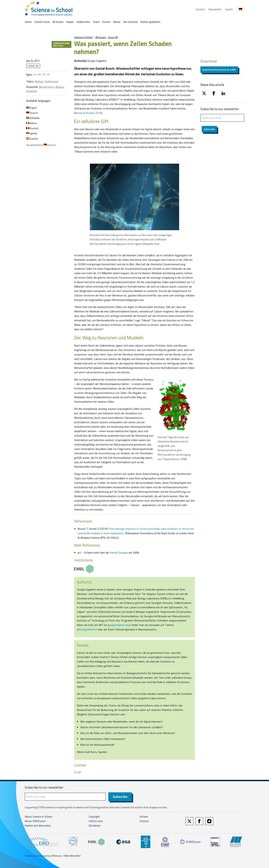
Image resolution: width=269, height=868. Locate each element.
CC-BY (78, 772)
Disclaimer (95, 826)
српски (32, 133)
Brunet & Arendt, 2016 (88, 113)
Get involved (130, 22)
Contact (200, 9)
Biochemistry (46, 87)
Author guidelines (150, 22)
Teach (96, 22)
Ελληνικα (33, 118)
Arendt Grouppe (119, 553)
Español (32, 139)
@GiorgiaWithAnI (87, 629)
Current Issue (42, 22)
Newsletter (215, 9)
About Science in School (38, 817)
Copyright (94, 817)
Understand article (62, 44)
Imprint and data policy (38, 826)
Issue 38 (113, 37)
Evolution (32, 91)
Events (106, 22)
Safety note (96, 821)
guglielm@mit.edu (119, 625)
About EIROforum (35, 821)
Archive (144, 817)
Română (32, 128)
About (117, 22)
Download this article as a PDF (219, 70)
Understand (83, 22)
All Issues (58, 22)
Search (229, 9)
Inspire (70, 22)
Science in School (83, 37)
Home (28, 22)
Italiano (32, 123)
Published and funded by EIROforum (43, 856)
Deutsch (32, 113)
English (32, 108)
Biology (39, 81)
